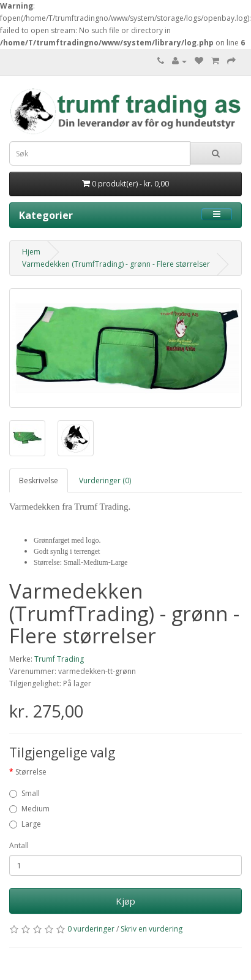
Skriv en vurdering (152, 929)
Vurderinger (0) (105, 480)
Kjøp (125, 901)
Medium (29, 809)
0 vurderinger (91, 929)
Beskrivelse (39, 480)
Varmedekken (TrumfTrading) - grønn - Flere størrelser (116, 264)
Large (25, 824)
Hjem (31, 252)
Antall (19, 845)
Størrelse (31, 772)
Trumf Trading (59, 659)
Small (24, 793)
